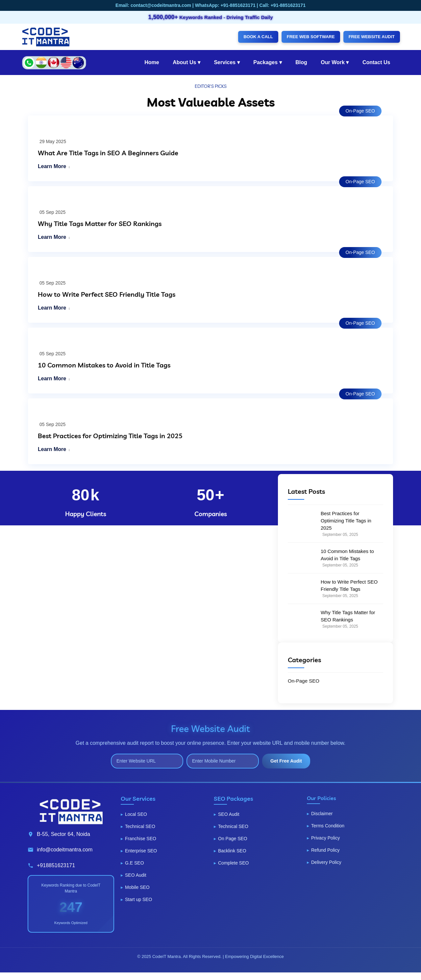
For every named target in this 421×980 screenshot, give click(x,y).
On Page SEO (233, 839)
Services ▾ (227, 62)
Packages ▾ (267, 62)
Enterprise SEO (141, 851)
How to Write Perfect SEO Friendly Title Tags (107, 294)
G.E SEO (135, 863)
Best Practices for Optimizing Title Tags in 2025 (110, 436)
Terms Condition (328, 826)
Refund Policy (325, 850)
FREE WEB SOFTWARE (311, 37)
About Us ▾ (186, 62)
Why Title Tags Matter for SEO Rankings (100, 224)
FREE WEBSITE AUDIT (372, 37)
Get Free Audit (286, 761)
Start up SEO (138, 899)
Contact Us (376, 62)
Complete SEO (233, 863)
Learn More (52, 166)
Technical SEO (140, 826)
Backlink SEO (232, 851)
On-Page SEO (360, 111)
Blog (301, 62)
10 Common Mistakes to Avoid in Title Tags (104, 365)
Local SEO (136, 814)
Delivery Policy (326, 862)
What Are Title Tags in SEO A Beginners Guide (108, 153)
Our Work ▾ (335, 62)
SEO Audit (136, 875)
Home (152, 62)
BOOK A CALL (258, 37)
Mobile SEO (137, 887)
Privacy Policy (325, 838)
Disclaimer (322, 814)
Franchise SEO (141, 839)
